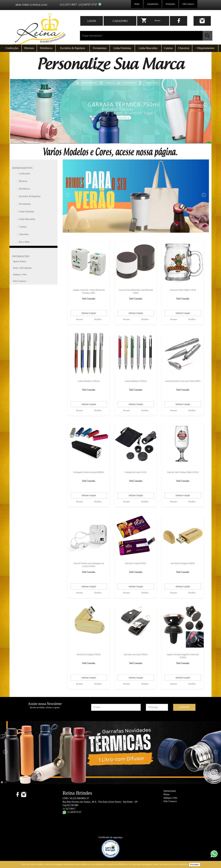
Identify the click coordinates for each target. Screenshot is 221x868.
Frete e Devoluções (22, 268)
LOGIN (92, 21)
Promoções (170, 4)
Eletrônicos (46, 48)
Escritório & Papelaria (73, 48)
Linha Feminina (122, 48)
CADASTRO (120, 21)
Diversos (29, 48)
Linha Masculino (148, 48)
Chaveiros (184, 48)
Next (204, 195)
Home (137, 4)
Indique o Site (20, 275)
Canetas (168, 48)
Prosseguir (195, 864)
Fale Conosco (188, 4)
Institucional (170, 791)
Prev (68, 195)
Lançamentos (153, 4)
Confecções (12, 48)
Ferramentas (100, 48)
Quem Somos (20, 261)
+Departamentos (205, 48)
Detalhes (98, 319)
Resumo (80, 319)
